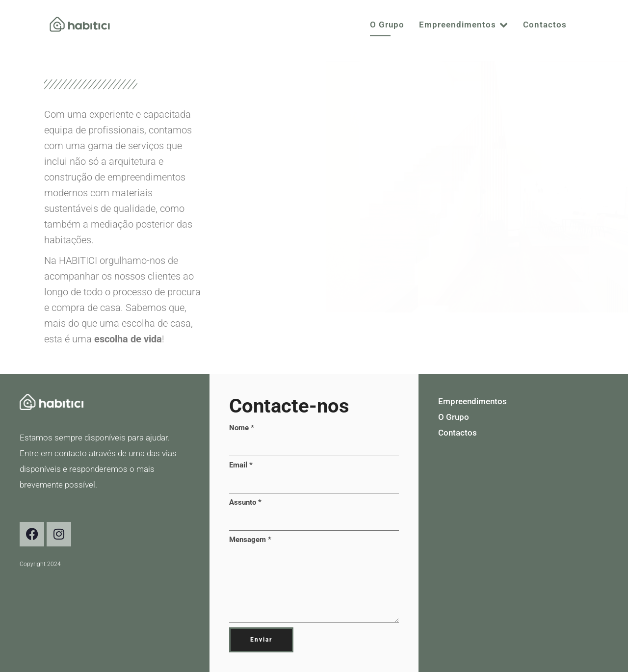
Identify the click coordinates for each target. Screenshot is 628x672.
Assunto (245, 502)
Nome (242, 428)
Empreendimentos (464, 25)
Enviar (261, 640)
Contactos (545, 25)
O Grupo (387, 25)
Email (241, 465)
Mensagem (250, 540)
